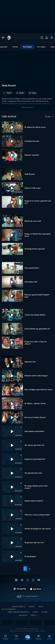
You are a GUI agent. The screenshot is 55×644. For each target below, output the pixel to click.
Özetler (15, 47)
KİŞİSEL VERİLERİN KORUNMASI (18, 612)
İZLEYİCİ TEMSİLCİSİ (9, 609)
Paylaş (32, 93)
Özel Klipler (27, 47)
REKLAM (32, 607)
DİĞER (33, 615)
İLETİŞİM (44, 612)
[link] (9, 38)
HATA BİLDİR (23, 615)
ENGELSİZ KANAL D (18, 607)
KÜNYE (41, 607)
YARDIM (35, 612)
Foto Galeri (41, 47)
